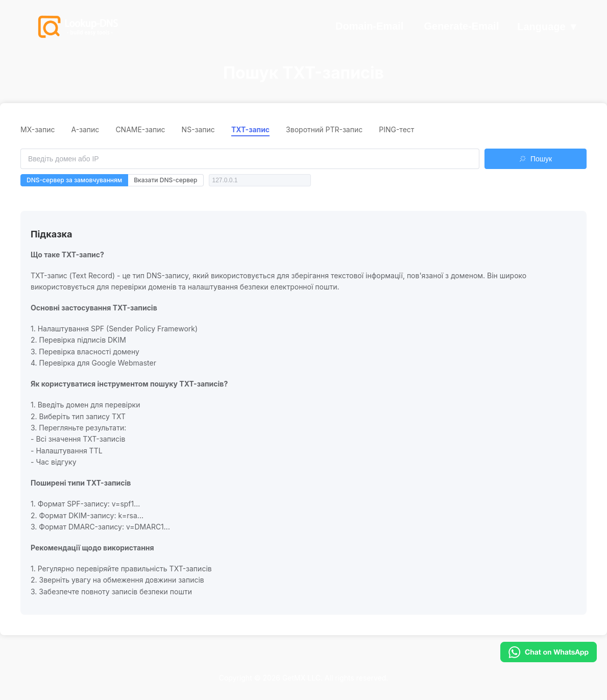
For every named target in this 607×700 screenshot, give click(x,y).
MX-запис (38, 129)
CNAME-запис (140, 129)
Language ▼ (548, 27)
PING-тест (396, 129)
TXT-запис (250, 129)
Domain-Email (369, 26)
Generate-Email (461, 26)
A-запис (85, 129)
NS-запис (198, 129)
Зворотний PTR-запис (324, 129)
